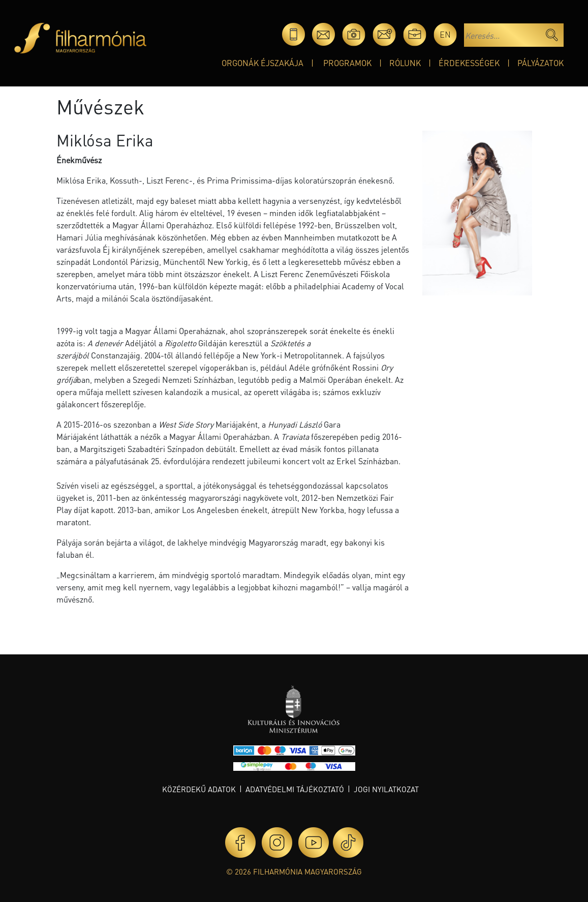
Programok (347, 63)
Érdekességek (469, 63)
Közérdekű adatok (199, 789)
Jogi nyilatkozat (386, 789)
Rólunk (405, 63)
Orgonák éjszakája (262, 63)
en (445, 34)
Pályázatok (540, 63)
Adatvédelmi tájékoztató (295, 789)
